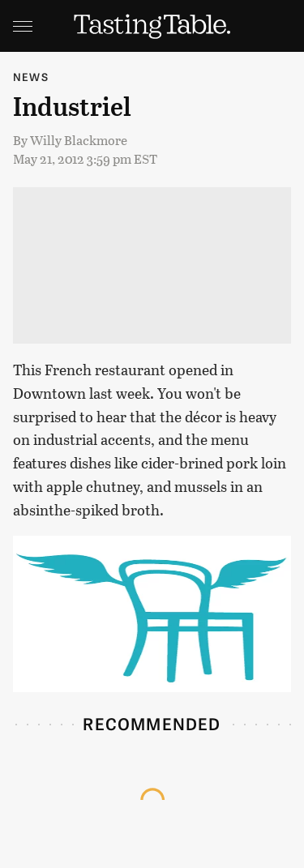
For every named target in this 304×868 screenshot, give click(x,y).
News (31, 77)
